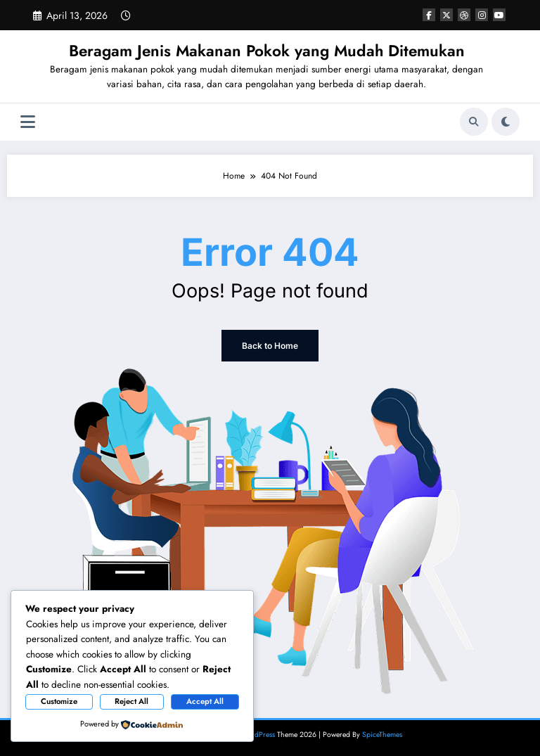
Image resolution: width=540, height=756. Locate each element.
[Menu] (28, 122)
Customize (59, 701)
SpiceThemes (382, 735)
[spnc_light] (506, 122)
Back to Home (270, 346)
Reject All (131, 701)
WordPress (258, 735)
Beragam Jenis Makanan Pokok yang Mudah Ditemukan (267, 51)
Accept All (205, 701)
